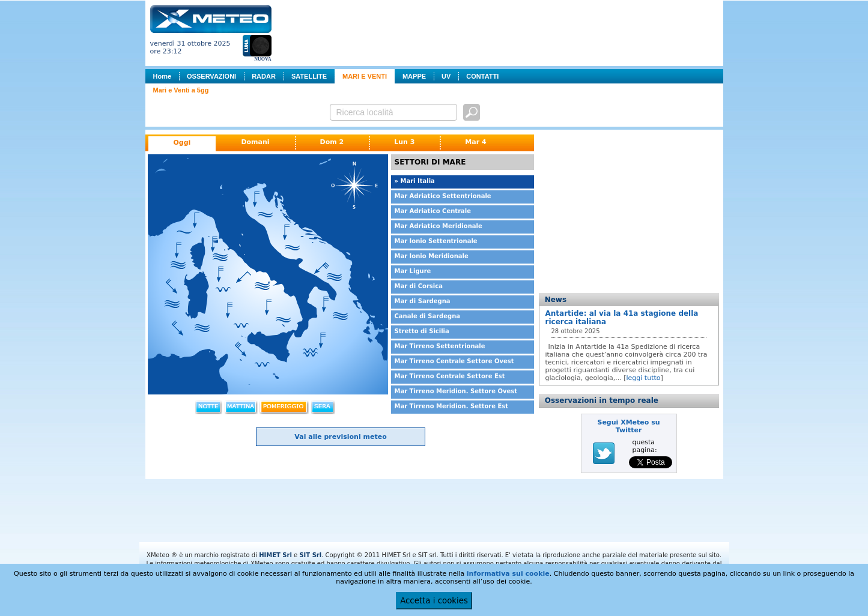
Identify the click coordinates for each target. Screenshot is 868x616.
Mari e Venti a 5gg (181, 90)
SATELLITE (309, 76)
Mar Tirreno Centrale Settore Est (450, 376)
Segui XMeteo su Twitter (628, 426)
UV (446, 76)
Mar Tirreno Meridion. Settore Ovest (456, 391)
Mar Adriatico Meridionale (439, 226)
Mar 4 (475, 142)
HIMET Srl (275, 555)
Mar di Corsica (419, 286)
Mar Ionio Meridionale (432, 256)
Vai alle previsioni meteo (340, 437)
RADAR (264, 76)
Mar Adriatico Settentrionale (443, 196)
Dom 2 (332, 142)
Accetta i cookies (434, 601)
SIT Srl (310, 555)
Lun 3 (404, 142)
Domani (255, 142)
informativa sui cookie (508, 574)
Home (162, 76)
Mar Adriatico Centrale (433, 211)
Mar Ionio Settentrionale (436, 241)
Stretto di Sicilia (422, 331)
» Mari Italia (415, 181)
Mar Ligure (413, 271)
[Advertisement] (500, 32)
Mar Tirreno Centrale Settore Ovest (454, 361)
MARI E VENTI (365, 76)
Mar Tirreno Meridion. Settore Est (452, 406)
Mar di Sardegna (423, 301)
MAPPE (414, 76)
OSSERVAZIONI (211, 76)
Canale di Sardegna (428, 316)
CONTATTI (482, 76)
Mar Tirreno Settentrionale (440, 346)
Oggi (182, 143)
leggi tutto (644, 378)
